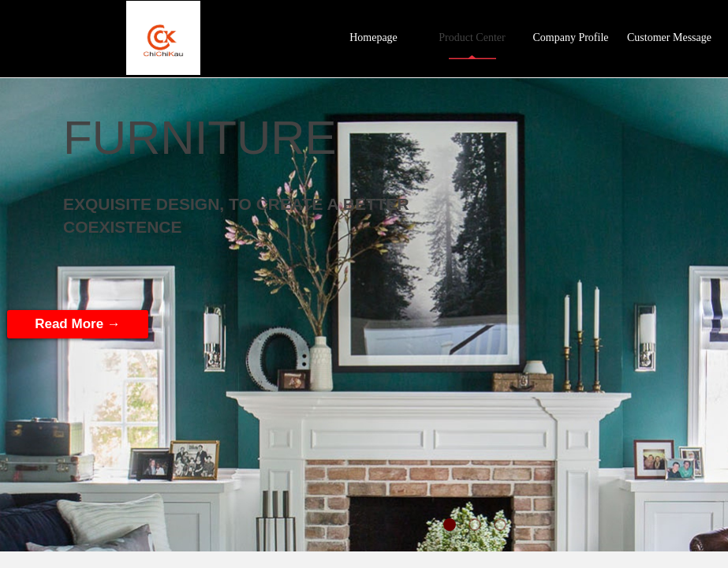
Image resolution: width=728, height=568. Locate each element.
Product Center (472, 37)
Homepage (373, 37)
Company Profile (570, 37)
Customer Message (669, 37)
